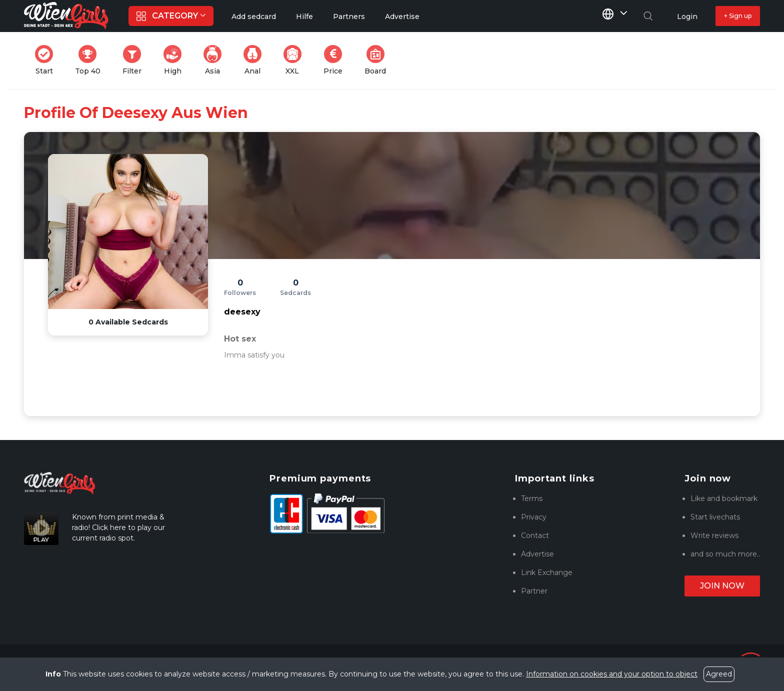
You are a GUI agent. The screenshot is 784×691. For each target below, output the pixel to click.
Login (687, 16)
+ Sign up (738, 16)
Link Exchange (547, 572)
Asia (215, 60)
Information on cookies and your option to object (612, 674)
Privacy (534, 517)
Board (378, 60)
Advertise (537, 554)
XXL (295, 60)
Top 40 (91, 60)
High (175, 60)
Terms (532, 498)
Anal (255, 60)
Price (336, 60)
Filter (135, 60)
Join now (722, 586)
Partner (534, 591)
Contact (535, 535)
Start (47, 60)
